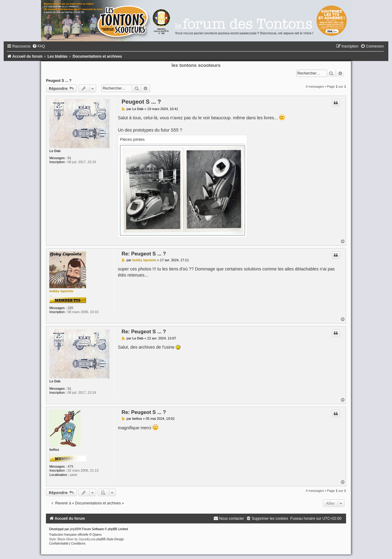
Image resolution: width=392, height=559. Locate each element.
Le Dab (55, 151)
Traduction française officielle (69, 535)
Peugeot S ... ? (59, 81)
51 (69, 158)
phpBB (74, 529)
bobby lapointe (61, 291)
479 (70, 466)
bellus (54, 450)
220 (70, 308)
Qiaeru (97, 535)
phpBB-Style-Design (110, 539)
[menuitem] (39, 46)
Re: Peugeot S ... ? (144, 254)
